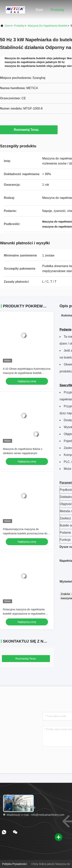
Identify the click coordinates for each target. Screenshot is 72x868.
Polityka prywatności (14, 864)
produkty (19, 26)
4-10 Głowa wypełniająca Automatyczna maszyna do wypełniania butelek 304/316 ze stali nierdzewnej (27, 373)
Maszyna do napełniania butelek (47, 26)
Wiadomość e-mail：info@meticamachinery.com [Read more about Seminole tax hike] (34, 815)
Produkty (58, 10)
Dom (39, 10)
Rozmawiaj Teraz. (29, 130)
